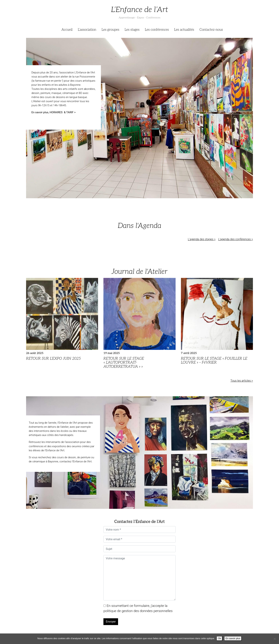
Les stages (132, 30)
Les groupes (110, 30)
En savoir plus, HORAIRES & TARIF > (54, 112)
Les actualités (184, 30)
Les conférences (157, 30)
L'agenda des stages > (202, 239)
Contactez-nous (211, 30)
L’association (87, 30)
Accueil (67, 30)
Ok (219, 638)
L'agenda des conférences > (236, 239)
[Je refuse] (275, 639)
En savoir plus (233, 638)
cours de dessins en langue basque (66, 97)
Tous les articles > (242, 381)
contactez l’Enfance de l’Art (76, 461)
